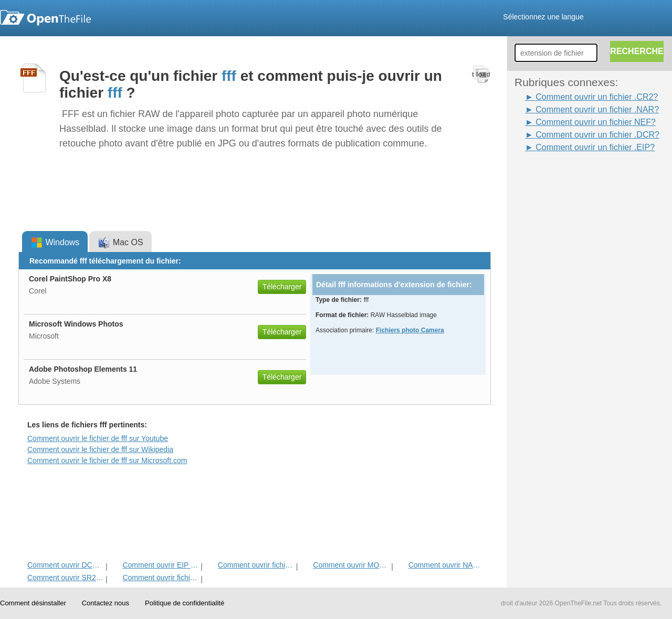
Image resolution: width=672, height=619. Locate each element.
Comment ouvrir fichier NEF (160, 578)
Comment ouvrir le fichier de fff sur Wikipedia (100, 449)
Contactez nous (106, 603)
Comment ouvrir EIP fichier (160, 565)
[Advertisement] (556, 311)
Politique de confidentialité (185, 603)
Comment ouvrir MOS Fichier (351, 565)
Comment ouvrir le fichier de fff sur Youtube (98, 438)
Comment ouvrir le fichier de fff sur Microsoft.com (107, 460)
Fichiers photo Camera (410, 330)
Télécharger (282, 287)
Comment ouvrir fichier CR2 (256, 565)
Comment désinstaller (33, 603)
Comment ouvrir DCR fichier (65, 565)
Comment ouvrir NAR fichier (447, 565)
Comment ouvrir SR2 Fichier (65, 578)
